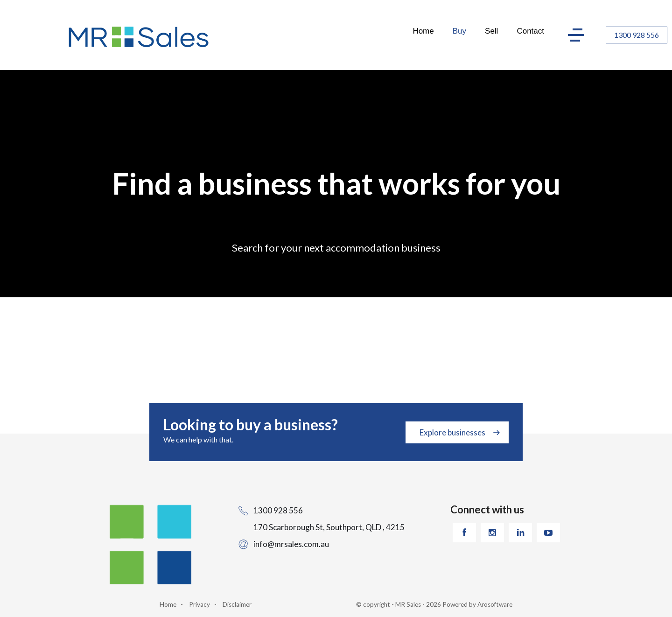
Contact (530, 31)
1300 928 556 (637, 35)
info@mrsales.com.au (291, 544)
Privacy (199, 604)
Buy (459, 31)
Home (423, 31)
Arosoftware (495, 604)
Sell (491, 31)
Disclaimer (237, 604)
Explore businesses (452, 432)
